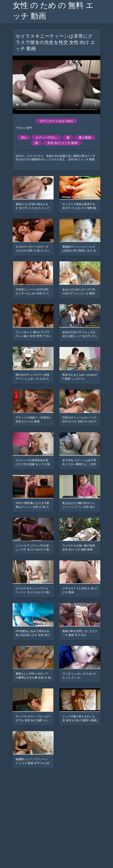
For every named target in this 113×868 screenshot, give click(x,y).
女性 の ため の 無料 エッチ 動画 (53, 11)
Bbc (24, 138)
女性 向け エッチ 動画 (62, 143)
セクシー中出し (46, 138)
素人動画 (85, 138)
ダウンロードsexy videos (56, 121)
